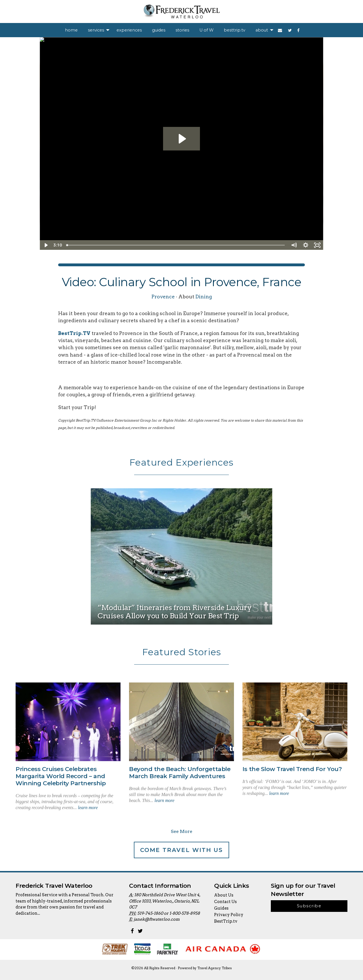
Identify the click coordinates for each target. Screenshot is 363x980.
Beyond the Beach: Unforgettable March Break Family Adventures (180, 772)
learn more (88, 808)
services (96, 30)
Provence (163, 297)
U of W (206, 30)
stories (182, 30)
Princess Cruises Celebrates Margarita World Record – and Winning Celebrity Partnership (61, 776)
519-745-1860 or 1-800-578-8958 (169, 913)
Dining (204, 297)
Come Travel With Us (181, 850)
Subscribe (309, 906)
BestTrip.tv (226, 921)
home (71, 30)
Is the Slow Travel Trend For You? (292, 769)
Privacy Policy (229, 915)
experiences (129, 30)
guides (159, 30)
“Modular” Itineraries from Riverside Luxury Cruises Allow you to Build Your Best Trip (174, 612)
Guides (221, 908)
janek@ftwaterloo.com (157, 919)
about (262, 30)
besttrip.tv (235, 30)
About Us (224, 895)
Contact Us (225, 902)
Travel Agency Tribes (215, 968)
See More (181, 831)
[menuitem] (71, 30)
